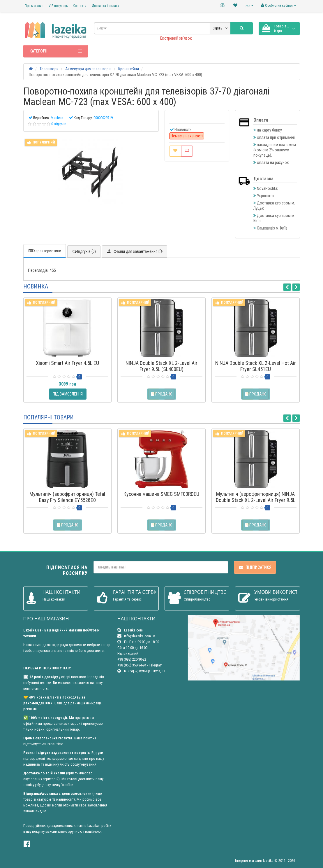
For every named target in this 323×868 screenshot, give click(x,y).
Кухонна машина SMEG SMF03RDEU (161, 494)
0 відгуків (59, 124)
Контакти (80, 6)
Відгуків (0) (84, 251)
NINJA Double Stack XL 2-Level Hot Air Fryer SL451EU (256, 366)
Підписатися (255, 567)
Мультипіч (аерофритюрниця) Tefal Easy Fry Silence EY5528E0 (67, 497)
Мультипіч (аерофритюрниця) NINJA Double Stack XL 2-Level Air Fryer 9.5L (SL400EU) (256, 500)
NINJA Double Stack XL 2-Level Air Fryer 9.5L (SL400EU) (162, 366)
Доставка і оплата (105, 6)
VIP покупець (58, 6)
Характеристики (45, 251)
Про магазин (34, 6)
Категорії (56, 51)
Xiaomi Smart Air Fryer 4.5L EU (67, 363)
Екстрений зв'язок (176, 38)
